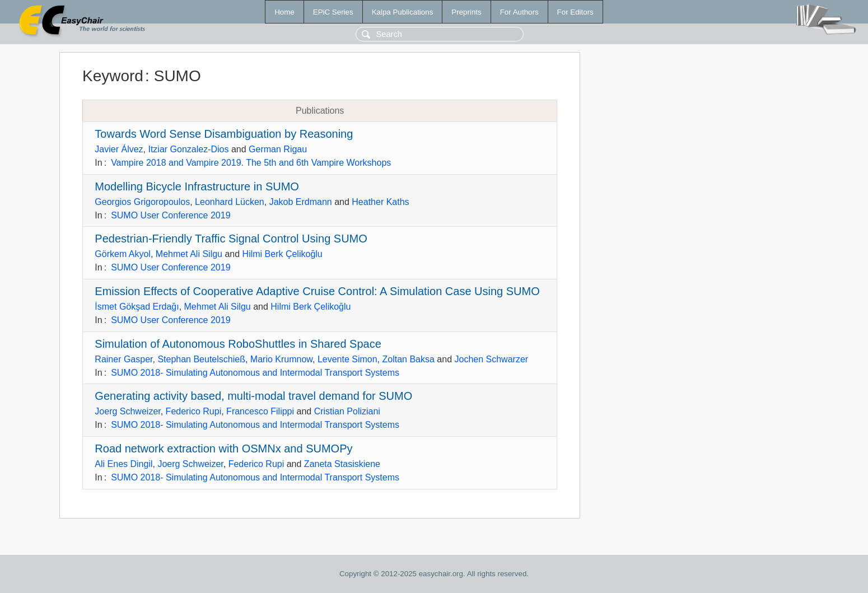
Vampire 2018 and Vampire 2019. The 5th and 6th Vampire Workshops (251, 163)
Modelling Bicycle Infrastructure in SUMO (197, 186)
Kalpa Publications (403, 12)
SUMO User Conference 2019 (171, 215)
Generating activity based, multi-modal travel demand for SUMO (253, 396)
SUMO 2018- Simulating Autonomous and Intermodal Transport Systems (255, 373)
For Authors (519, 12)
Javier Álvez (119, 149)
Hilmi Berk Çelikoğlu (283, 254)
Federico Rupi (194, 411)
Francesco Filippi (260, 411)
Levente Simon (347, 359)
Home (284, 12)
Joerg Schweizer (127, 411)
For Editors (575, 12)
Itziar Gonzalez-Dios (188, 149)
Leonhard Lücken (230, 202)
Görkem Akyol (123, 254)
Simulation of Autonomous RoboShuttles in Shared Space (238, 344)
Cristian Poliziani (347, 411)
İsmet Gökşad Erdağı (137, 307)
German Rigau (278, 149)
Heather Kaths (380, 202)
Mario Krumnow (281, 359)
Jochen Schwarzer (491, 359)
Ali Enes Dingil (123, 464)
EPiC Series (333, 12)
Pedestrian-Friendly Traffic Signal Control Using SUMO (231, 239)
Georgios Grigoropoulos (142, 202)
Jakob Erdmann (301, 202)
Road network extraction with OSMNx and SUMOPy (223, 449)
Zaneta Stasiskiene (342, 464)
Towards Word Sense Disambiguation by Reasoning (224, 134)
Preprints (466, 12)
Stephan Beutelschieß (201, 359)
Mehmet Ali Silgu (189, 254)
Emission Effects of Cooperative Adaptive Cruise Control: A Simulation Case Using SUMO (317, 291)
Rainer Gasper (123, 359)
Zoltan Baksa (409, 359)
